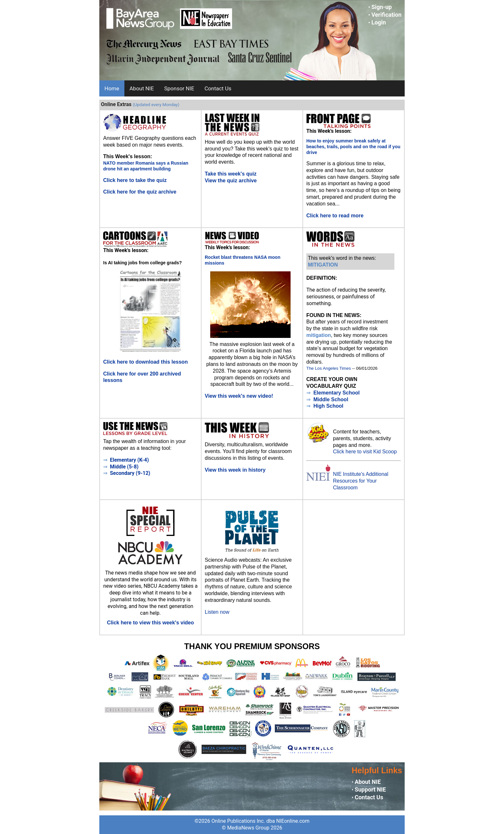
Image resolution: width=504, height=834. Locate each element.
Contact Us (218, 88)
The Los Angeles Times (329, 368)
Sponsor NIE (179, 88)
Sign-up (382, 7)
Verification (386, 15)
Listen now (217, 612)
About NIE (142, 88)
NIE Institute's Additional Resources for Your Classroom (361, 481)
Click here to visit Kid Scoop (365, 452)
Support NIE (370, 789)
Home (112, 88)
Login (378, 22)
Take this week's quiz (231, 174)
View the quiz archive (231, 181)
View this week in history (235, 470)
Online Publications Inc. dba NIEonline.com (261, 821)
